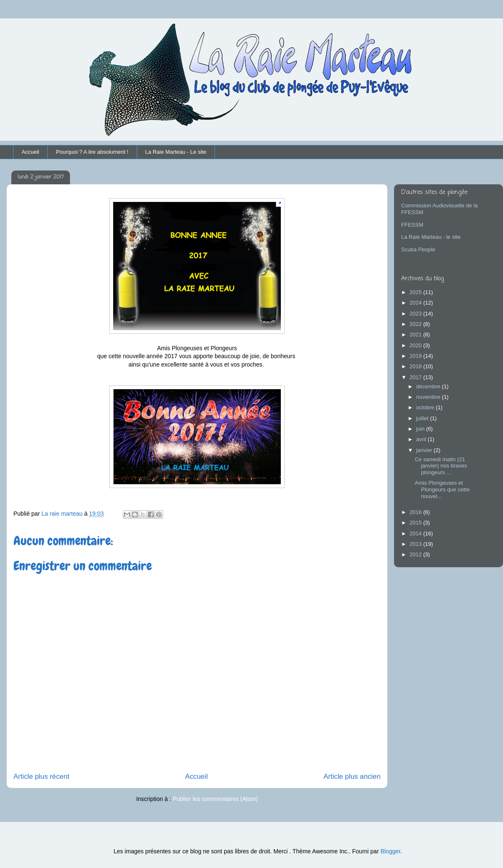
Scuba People (418, 249)
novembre (429, 397)
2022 (416, 324)
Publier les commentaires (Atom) (215, 799)
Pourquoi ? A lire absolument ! (92, 152)
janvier (425, 450)
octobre (426, 407)
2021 (416, 335)
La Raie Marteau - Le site (176, 152)
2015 (416, 523)
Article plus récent (41, 776)
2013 (416, 544)
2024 (416, 303)
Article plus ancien (352, 776)
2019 (416, 356)
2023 (416, 314)
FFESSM (412, 225)
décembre (429, 386)
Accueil (31, 152)
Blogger (390, 851)
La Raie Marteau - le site (431, 237)
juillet (423, 418)
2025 (416, 292)
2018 (416, 366)
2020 (416, 345)
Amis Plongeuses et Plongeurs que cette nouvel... (442, 489)
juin (421, 429)
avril (422, 439)
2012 (416, 554)
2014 (416, 533)
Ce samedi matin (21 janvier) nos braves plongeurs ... (441, 466)
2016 (416, 512)
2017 (416, 377)
